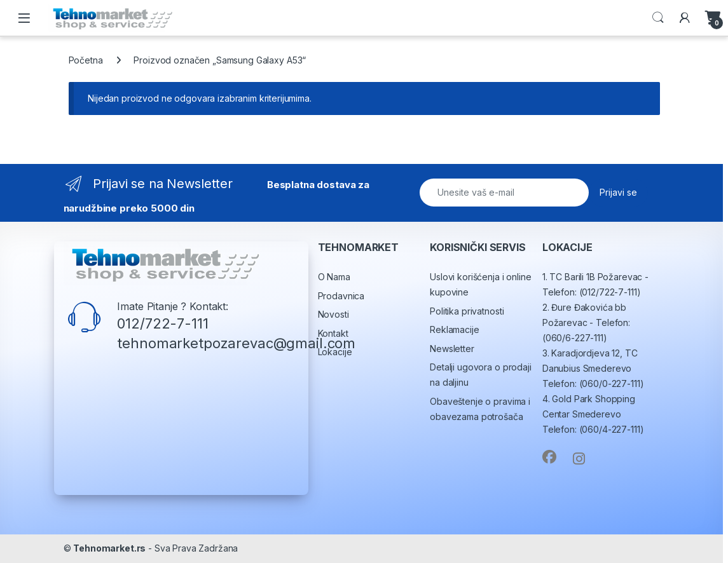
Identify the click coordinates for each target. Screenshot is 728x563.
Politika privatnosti (467, 311)
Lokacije (335, 352)
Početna (86, 60)
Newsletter (452, 349)
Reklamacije (454, 329)
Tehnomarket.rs (109, 548)
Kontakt (333, 333)
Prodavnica (341, 296)
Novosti (333, 314)
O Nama (334, 277)
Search (658, 18)
